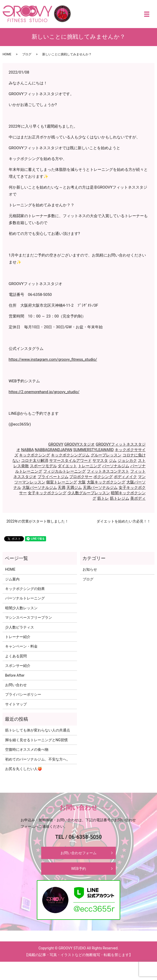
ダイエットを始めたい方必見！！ (124, 521)
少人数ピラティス (20, 627)
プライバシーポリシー (23, 694)
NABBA (27, 450)
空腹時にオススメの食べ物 (27, 749)
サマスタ (100, 461)
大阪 (82, 482)
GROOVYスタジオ (80, 444)
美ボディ (138, 498)
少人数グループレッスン (89, 493)
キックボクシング (34, 455)
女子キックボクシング (47, 493)
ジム (113, 461)
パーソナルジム (116, 466)
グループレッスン (106, 455)
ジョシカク (127, 461)
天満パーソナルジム (100, 488)
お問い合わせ (16, 685)
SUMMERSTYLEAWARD (94, 450)
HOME (7, 54)
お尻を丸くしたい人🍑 (24, 769)
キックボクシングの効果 (25, 589)
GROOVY (56, 444)
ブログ (27, 54)
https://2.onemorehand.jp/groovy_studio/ (44, 392)
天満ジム (74, 488)
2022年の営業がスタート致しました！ (37, 521)
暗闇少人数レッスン (21, 608)
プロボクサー (81, 477)
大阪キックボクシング (106, 482)
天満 (62, 488)
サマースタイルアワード (70, 461)
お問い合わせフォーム (78, 853)
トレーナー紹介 (18, 637)
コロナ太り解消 (35, 461)
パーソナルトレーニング (25, 598)
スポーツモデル (43, 466)
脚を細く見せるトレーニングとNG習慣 (37, 740)
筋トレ (103, 498)
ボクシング (103, 477)
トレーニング (90, 466)
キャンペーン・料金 (21, 646)
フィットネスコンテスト (108, 471)
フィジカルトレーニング (64, 471)
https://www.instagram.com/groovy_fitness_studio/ (53, 359)
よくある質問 (16, 656)
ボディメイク (125, 477)
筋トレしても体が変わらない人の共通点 (38, 730)
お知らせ (90, 569)
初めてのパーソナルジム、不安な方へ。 (38, 759)
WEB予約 (78, 869)
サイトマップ (16, 704)
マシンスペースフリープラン (29, 617)
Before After (15, 675)
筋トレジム (120, 498)
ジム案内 (12, 579)
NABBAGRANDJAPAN (54, 450)
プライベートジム (53, 477)
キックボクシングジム (70, 455)
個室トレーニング (62, 482)
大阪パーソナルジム (40, 488)
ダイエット (67, 466)
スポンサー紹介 (18, 666)
